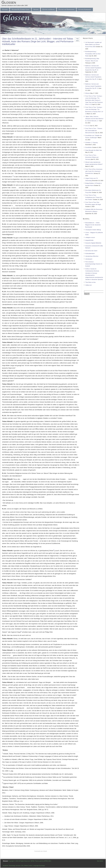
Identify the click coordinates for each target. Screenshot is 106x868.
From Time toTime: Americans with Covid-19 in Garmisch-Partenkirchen (94, 171)
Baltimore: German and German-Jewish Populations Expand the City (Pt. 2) (93, 77)
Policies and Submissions (66, 9)
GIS (22, 866)
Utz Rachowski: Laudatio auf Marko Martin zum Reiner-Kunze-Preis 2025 (93, 44)
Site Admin (100, 861)
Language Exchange (39, 866)
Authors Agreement (85, 9)
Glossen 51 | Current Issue (20, 9)
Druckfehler (89, 147)
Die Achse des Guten (91, 251)
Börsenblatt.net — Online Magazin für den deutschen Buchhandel (93, 225)
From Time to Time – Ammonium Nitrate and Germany (92, 157)
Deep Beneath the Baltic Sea (93, 150)
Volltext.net (88, 285)
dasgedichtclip (89, 240)
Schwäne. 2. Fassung (91, 142)
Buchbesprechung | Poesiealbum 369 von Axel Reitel (93, 54)
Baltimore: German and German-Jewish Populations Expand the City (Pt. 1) (93, 86)
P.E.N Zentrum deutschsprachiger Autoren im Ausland (94, 264)
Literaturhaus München (92, 256)
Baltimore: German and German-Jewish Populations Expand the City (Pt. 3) (93, 68)
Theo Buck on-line (90, 282)
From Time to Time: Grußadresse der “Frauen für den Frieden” (93, 197)
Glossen (9, 2)
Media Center (28, 866)
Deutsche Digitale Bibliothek (93, 243)
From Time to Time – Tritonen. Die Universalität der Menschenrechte (94, 131)
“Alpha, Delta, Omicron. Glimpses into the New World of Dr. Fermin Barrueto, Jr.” (94, 119)
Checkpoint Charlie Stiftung (93, 230)
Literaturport (89, 259)
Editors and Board (49, 9)
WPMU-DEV (48, 861)
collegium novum (90, 237)
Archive (36, 9)
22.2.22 (87, 126)
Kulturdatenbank (90, 253)
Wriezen (88, 93)
